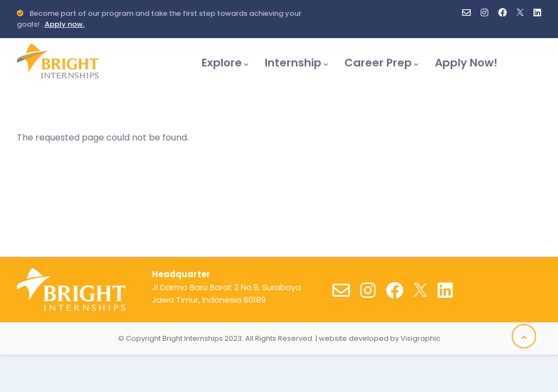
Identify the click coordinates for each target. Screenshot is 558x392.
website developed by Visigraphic (380, 338)
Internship (296, 63)
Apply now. (65, 24)
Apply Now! (466, 63)
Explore (225, 63)
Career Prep (381, 63)
